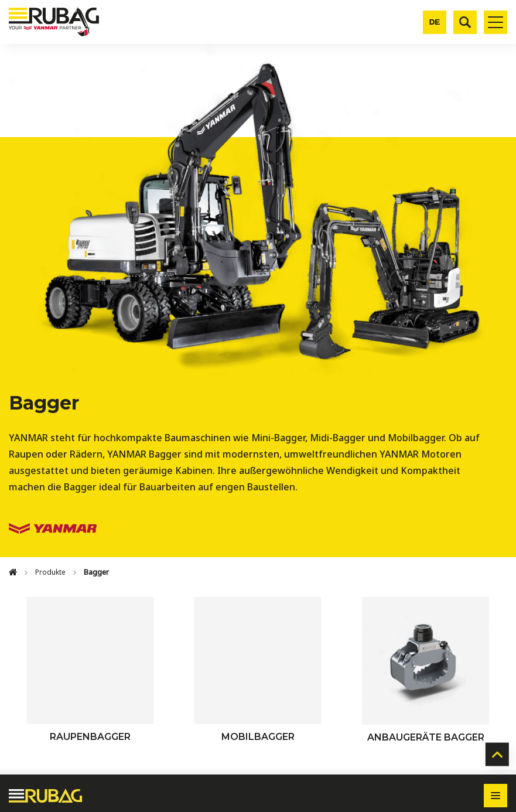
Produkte (50, 572)
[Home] (13, 572)
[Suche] (465, 22)
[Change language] (435, 22)
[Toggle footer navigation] (496, 796)
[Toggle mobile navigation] (496, 22)
